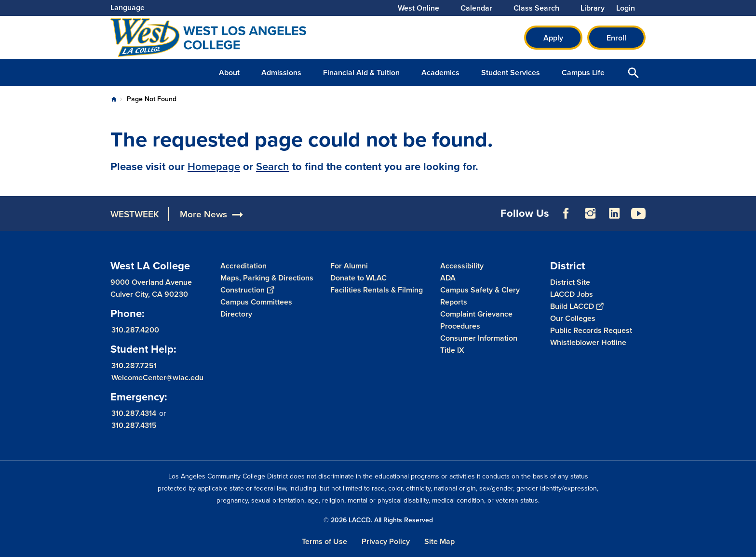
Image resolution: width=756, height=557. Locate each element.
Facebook (566, 213)
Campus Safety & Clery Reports (480, 296)
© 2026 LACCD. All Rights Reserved (378, 520)
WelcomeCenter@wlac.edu (157, 378)
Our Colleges (573, 318)
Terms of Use (324, 541)
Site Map (439, 541)
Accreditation (243, 266)
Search (273, 166)
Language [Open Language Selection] (128, 7)
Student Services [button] (511, 73)
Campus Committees (256, 302)
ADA (448, 278)
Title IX (452, 350)
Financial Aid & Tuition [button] (361, 73)
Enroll (616, 38)
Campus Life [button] (583, 73)
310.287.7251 (134, 365)
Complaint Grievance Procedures (476, 320)
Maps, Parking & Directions (267, 278)
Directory (236, 314)
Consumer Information (479, 338)
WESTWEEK (135, 214)
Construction (247, 290)
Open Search (634, 73)
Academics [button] (440, 73)
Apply (553, 38)
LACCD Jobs (572, 294)
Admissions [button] (281, 73)
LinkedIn (614, 213)
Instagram (590, 213)
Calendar (476, 8)
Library (593, 8)
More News (203, 214)
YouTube (638, 213)
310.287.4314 (134, 413)
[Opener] (746, 213)
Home (114, 99)
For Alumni (349, 266)
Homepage (214, 166)
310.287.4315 (134, 425)
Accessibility (462, 266)
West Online (418, 8)
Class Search (536, 8)
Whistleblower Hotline (588, 342)
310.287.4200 (135, 330)
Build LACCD (577, 306)
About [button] (229, 73)
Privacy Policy (386, 541)
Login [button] (626, 8)
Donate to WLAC (358, 278)
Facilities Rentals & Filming (377, 290)
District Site (570, 282)
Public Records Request (591, 330)
